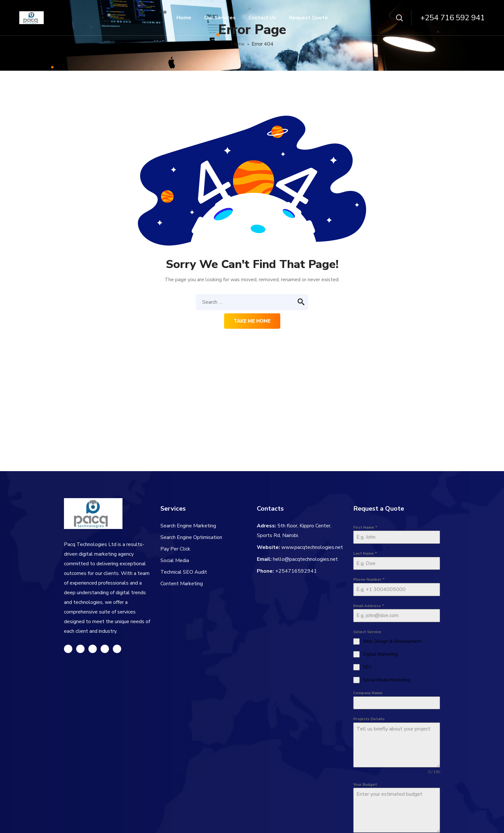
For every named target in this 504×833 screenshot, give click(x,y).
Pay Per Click (175, 549)
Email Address (369, 606)
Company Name (368, 693)
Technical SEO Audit (184, 572)
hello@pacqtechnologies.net (305, 559)
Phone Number (369, 579)
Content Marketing (182, 584)
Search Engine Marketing (188, 526)
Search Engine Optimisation (191, 537)
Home (238, 44)
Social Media (175, 560)
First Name (365, 527)
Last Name (365, 553)
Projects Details (369, 719)
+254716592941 (296, 571)
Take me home (252, 321)
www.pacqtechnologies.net (312, 547)
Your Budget (365, 784)
